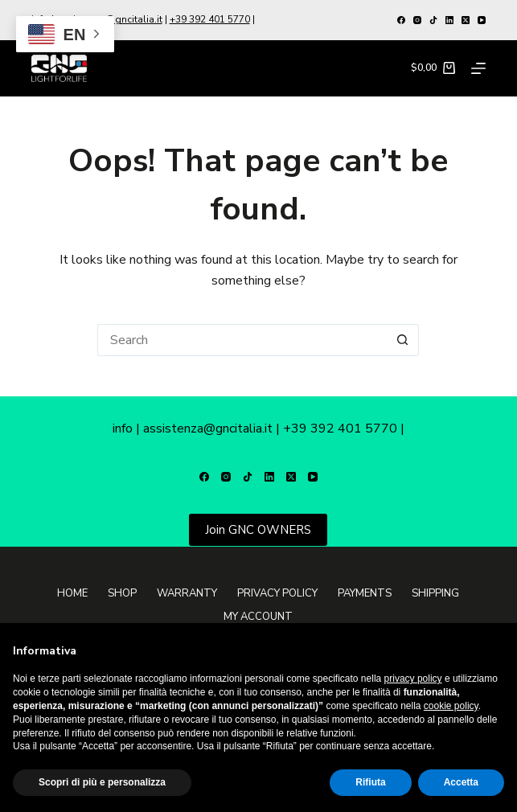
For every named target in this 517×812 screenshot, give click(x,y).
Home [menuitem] (72, 594)
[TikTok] (433, 20)
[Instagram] (417, 20)
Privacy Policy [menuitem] (277, 594)
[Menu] (478, 68)
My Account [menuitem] (258, 617)
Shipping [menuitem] (435, 594)
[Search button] (403, 340)
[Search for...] (242, 340)
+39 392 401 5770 (210, 19)
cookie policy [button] (451, 706)
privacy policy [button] (413, 679)
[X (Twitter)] (466, 20)
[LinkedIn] (449, 20)
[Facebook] (401, 20)
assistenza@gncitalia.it (208, 429)
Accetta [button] (461, 782)
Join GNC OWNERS (258, 530)
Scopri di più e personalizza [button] (102, 782)
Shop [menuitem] (122, 594)
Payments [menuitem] (365, 594)
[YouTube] (482, 20)
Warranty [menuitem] (187, 594)
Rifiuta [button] (370, 782)
